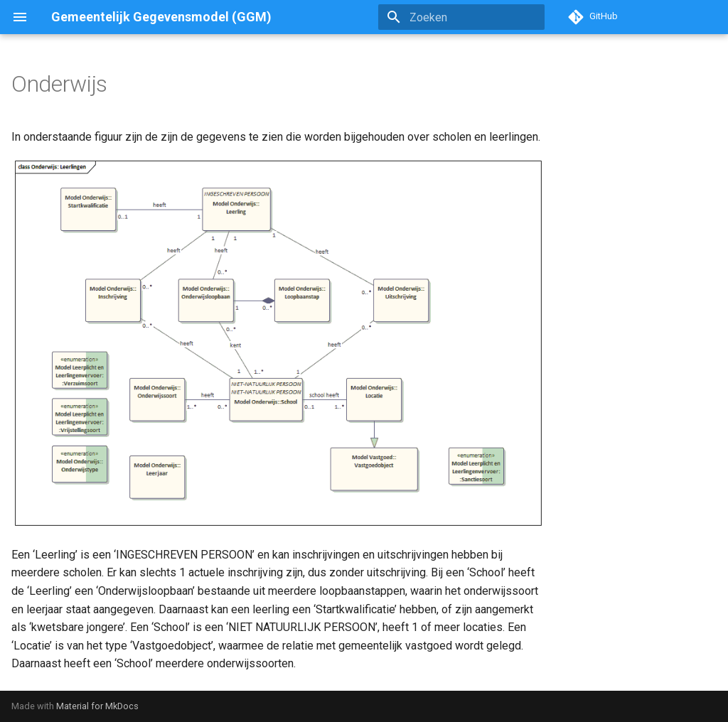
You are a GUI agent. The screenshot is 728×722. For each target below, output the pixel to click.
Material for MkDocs (97, 706)
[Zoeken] (461, 17)
